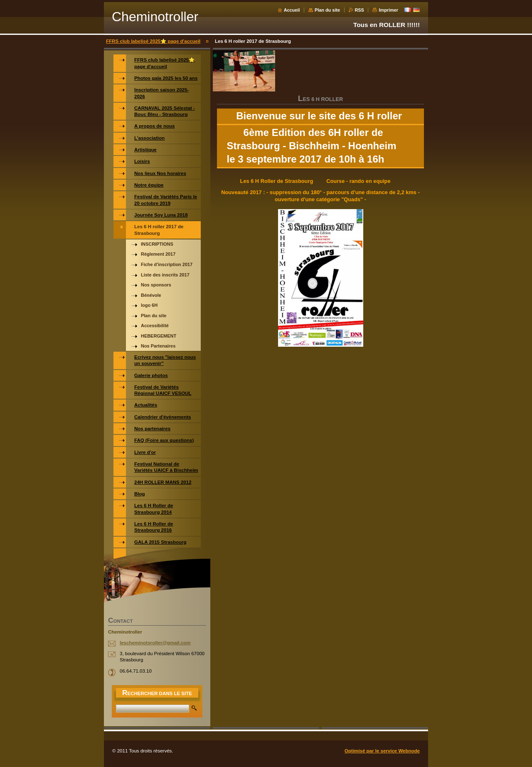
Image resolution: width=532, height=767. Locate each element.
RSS (360, 10)
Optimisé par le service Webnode (382, 751)
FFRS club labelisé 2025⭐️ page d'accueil (153, 41)
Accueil (292, 10)
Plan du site (327, 10)
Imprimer (388, 10)
